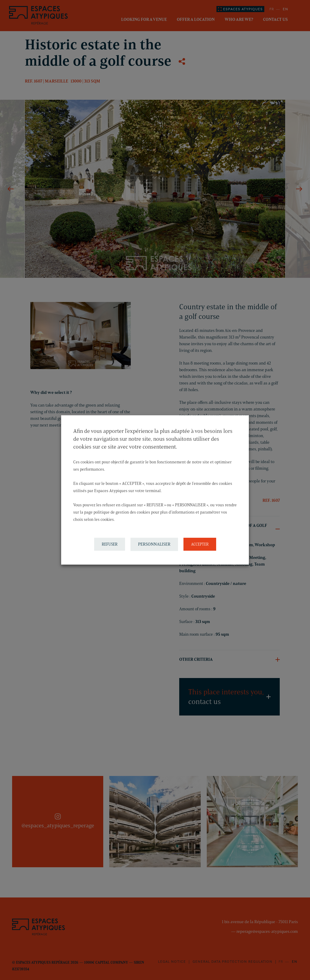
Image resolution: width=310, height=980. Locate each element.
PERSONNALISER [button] (154, 544)
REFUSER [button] (110, 544)
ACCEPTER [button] (200, 544)
